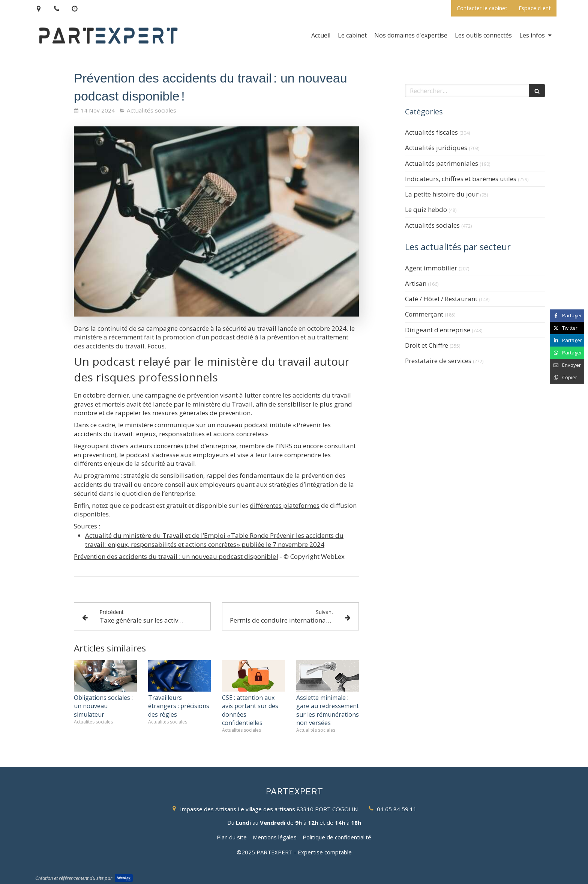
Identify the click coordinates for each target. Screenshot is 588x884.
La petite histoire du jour (442, 194)
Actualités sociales (432, 225)
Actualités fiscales (431, 132)
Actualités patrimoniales (442, 163)
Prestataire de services (438, 361)
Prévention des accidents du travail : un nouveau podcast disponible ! (176, 556)
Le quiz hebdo (426, 209)
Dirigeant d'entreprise (438, 330)
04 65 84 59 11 (397, 809)
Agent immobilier (431, 268)
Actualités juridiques (436, 148)
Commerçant (424, 314)
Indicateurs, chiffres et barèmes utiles (461, 179)
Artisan (416, 283)
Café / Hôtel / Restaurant (441, 299)
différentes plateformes (285, 505)
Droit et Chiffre (427, 345)
